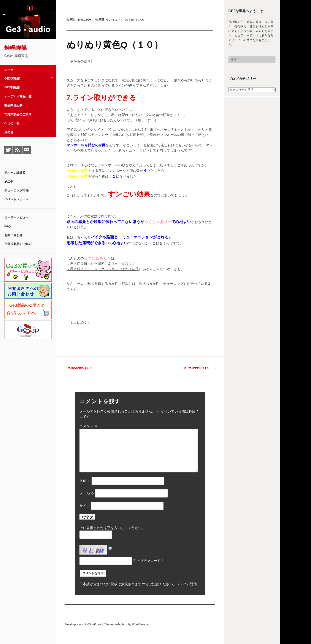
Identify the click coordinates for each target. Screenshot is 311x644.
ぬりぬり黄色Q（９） (81, 368)
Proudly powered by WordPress (86, 624)
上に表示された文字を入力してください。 (112, 528)
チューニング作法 (16, 190)
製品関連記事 (13, 105)
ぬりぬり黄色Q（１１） (197, 368)
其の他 (9, 132)
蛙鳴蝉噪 (16, 48)
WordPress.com (150, 624)
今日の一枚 (12, 123)
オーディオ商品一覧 (18, 96)
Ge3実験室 (30, 79)
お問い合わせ (13, 235)
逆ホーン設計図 (15, 173)
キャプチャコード (147, 561)
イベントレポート (16, 199)
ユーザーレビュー (16, 217)
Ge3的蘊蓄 (12, 87)
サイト (85, 506)
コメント (89, 426)
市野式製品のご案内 (18, 114)
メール (87, 493)
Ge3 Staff (116, 19)
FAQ (8, 226)
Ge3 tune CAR (139, 19)
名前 (85, 481)
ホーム (9, 69)
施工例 (9, 182)
